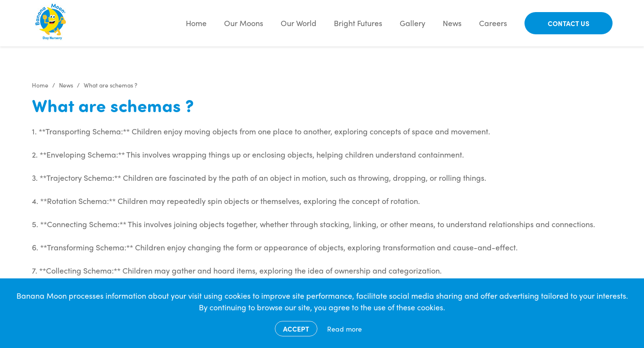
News (452, 23)
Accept (296, 329)
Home (196, 23)
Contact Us (569, 23)
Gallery (412, 23)
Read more (344, 329)
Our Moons (244, 23)
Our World (299, 23)
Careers (493, 23)
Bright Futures (358, 23)
